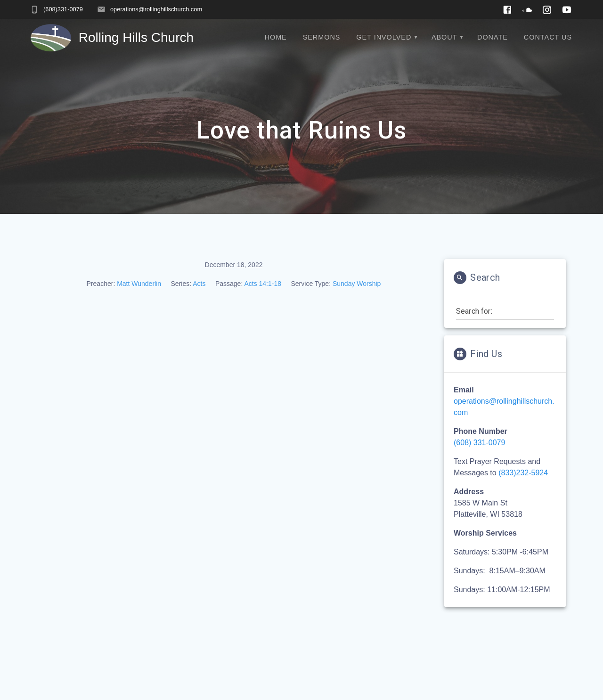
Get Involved (384, 37)
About (444, 37)
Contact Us (548, 37)
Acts (199, 284)
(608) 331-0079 (479, 443)
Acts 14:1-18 (263, 284)
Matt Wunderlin (139, 284)
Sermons (322, 37)
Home (276, 37)
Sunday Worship (357, 284)
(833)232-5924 (523, 473)
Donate (493, 37)
